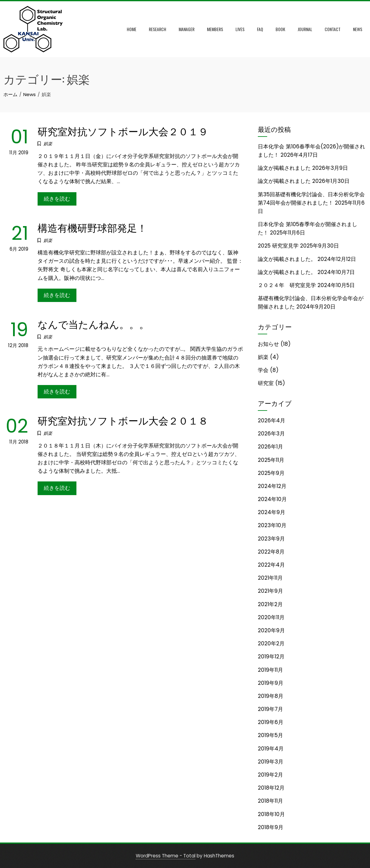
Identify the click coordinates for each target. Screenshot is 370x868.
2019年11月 (270, 670)
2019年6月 (271, 722)
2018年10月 (271, 814)
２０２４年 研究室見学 (287, 285)
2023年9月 (271, 539)
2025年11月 (271, 460)
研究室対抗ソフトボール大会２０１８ (123, 420)
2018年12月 (271, 788)
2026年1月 (270, 447)
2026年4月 (272, 420)
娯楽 (48, 144)
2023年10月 (272, 525)
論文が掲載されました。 (287, 259)
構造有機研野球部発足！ (92, 227)
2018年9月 (271, 827)
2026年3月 (271, 434)
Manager (187, 29)
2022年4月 (271, 565)
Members (215, 29)
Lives (240, 29)
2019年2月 (270, 775)
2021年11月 (270, 578)
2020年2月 (271, 643)
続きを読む (57, 199)
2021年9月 (270, 591)
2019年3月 (271, 762)
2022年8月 (271, 552)
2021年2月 (270, 604)
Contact (333, 29)
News (358, 29)
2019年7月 (270, 709)
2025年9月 (271, 473)
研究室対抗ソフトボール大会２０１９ (123, 131)
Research (158, 29)
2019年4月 (271, 749)
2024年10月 (272, 499)
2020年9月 (271, 630)
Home (132, 29)
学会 (263, 370)
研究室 (266, 383)
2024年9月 (272, 512)
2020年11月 (271, 617)
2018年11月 (270, 801)
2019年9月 (271, 683)
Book (280, 29)
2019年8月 (271, 696)
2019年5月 (270, 735)
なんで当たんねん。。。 (93, 324)
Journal (305, 29)
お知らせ (268, 344)
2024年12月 (272, 486)
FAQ (260, 29)
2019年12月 (271, 657)
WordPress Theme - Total (166, 856)
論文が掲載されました (284, 168)
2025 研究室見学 (278, 246)
